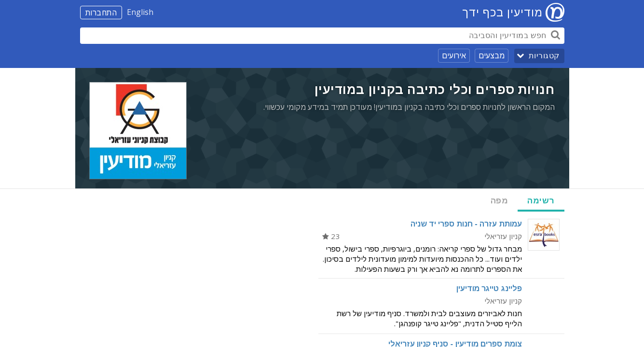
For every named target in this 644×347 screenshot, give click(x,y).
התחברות (101, 13)
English (140, 12)
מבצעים (492, 55)
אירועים (454, 55)
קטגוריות (544, 56)
